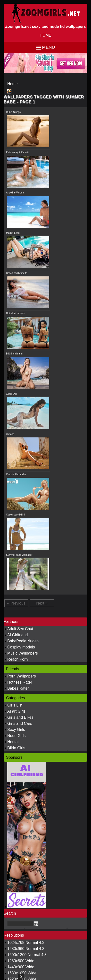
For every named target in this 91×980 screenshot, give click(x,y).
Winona (10, 434)
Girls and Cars (20, 723)
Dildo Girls (16, 748)
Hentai (13, 742)
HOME (46, 35)
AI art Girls (17, 711)
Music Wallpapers (23, 653)
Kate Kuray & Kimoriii (17, 152)
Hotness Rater (20, 682)
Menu (49, 47)
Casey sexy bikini (15, 515)
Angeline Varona (15, 193)
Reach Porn (18, 659)
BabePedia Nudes (23, 641)
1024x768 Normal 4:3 (26, 943)
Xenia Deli (12, 394)
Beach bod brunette (17, 273)
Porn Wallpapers (22, 676)
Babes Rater (18, 688)
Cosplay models (21, 647)
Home (12, 84)
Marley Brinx (13, 233)
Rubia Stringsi (14, 112)
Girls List (15, 705)
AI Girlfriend (17, 635)
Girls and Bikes (20, 717)
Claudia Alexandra (16, 474)
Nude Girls (17, 736)
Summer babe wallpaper (19, 555)
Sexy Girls (16, 730)
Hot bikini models (15, 313)
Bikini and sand (14, 354)
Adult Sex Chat (20, 629)
